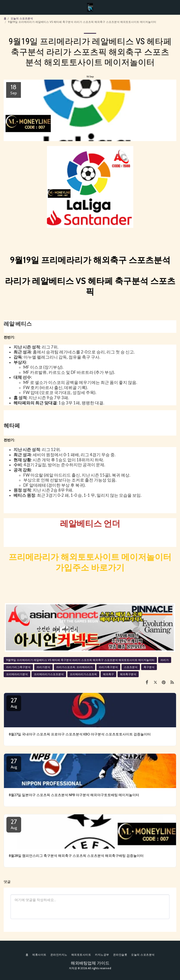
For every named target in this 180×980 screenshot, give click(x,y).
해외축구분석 (128, 674)
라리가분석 (43, 667)
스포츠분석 (131, 667)
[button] (5, 7)
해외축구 (108, 674)
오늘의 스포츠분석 (22, 18)
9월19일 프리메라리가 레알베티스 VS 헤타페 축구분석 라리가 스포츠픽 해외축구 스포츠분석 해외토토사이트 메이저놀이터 (80, 660)
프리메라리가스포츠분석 (49, 674)
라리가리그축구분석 (18, 667)
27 (14, 702)
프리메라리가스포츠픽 (83, 674)
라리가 (165, 660)
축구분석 (149, 667)
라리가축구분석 (108, 667)
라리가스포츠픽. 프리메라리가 (75, 667)
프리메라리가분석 (17, 674)
